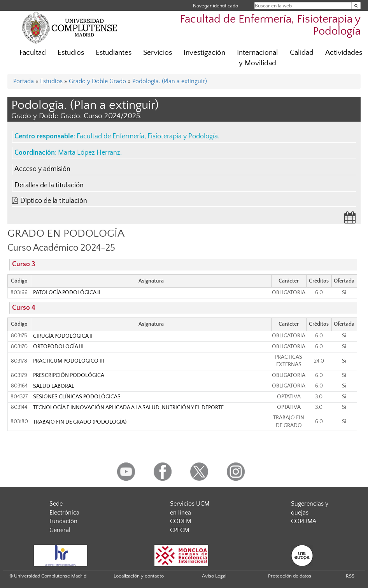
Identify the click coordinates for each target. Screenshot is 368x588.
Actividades (344, 53)
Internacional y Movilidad (258, 58)
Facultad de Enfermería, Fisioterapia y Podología (147, 136)
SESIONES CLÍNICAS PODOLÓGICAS (77, 397)
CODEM (180, 521)
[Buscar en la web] (356, 6)
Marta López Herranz (89, 153)
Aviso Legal (214, 576)
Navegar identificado (216, 6)
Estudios (71, 53)
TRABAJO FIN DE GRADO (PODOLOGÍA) (80, 422)
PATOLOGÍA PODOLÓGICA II (67, 293)
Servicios (158, 53)
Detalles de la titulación (49, 185)
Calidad (302, 53)
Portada (24, 81)
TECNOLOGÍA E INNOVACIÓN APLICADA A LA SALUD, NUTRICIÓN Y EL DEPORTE (128, 408)
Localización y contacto (139, 576)
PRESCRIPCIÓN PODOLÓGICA (69, 375)
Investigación (204, 53)
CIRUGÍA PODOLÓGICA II (63, 336)
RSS (350, 576)
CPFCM (180, 530)
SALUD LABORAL (54, 386)
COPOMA (304, 521)
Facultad (33, 53)
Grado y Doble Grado (97, 81)
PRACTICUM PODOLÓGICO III (69, 361)
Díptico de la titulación (54, 201)
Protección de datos (290, 576)
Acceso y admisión (42, 169)
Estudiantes (114, 53)
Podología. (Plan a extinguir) (170, 81)
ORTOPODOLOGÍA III (58, 347)
